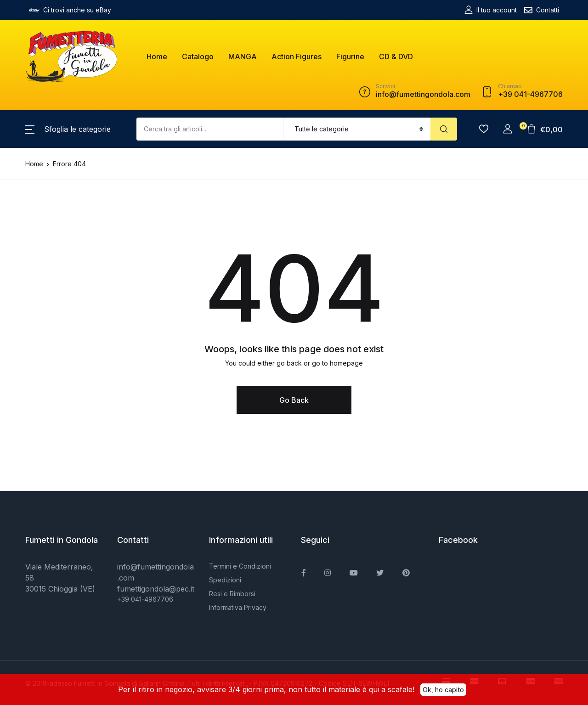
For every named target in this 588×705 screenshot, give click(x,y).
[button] (68, 129)
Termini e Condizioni (240, 566)
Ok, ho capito (443, 689)
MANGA (243, 56)
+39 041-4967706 (145, 599)
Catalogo (198, 56)
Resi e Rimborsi (232, 594)
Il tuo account (491, 10)
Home (157, 56)
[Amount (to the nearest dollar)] (210, 129)
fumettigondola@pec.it (156, 589)
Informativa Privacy (238, 607)
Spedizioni (225, 580)
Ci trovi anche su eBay (70, 10)
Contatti (542, 10)
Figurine (350, 56)
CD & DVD (396, 56)
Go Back (294, 400)
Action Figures (297, 56)
